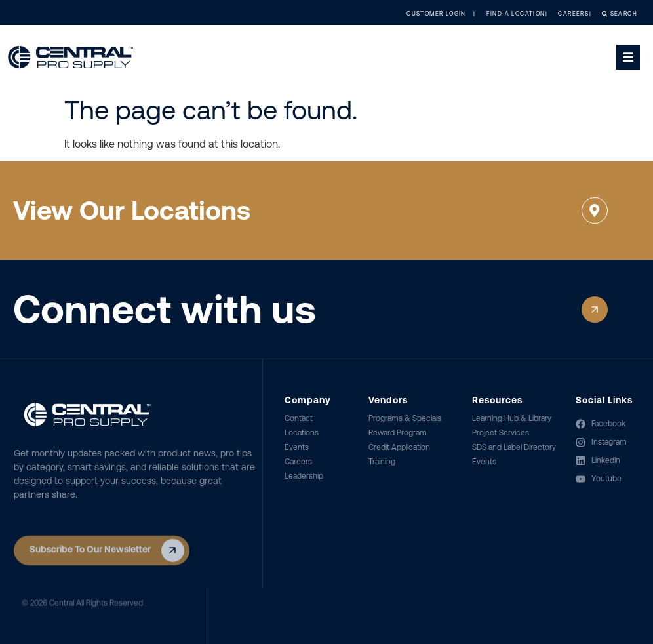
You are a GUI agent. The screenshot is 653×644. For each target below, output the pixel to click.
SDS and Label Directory (514, 447)
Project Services (501, 433)
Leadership (304, 476)
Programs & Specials (405, 418)
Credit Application (399, 447)
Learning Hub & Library (512, 418)
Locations (302, 433)
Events (297, 447)
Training (382, 462)
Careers (298, 462)
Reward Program (398, 433)
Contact (299, 418)
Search (608, 13)
